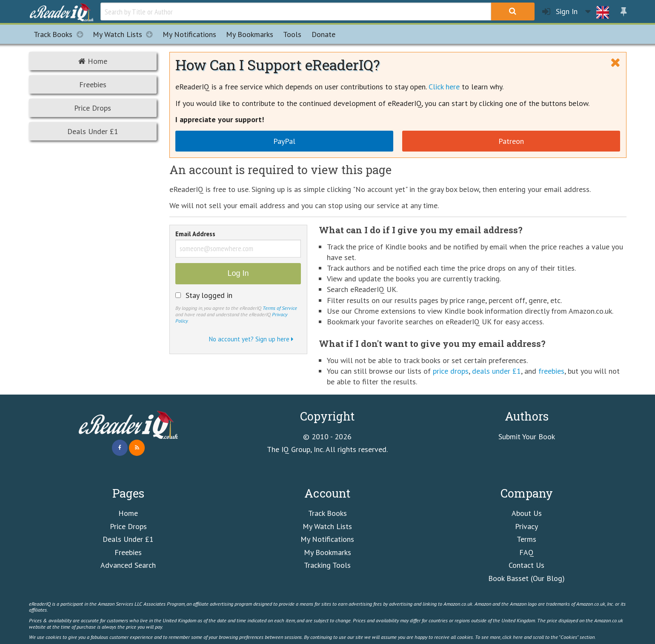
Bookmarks (250, 34)
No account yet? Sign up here (251, 339)
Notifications (189, 34)
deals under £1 (496, 371)
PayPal (284, 141)
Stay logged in (209, 295)
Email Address (195, 235)
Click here (444, 87)
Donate (323, 34)
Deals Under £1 (93, 131)
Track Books (61, 34)
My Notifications (327, 539)
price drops (451, 371)
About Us (527, 513)
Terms (526, 539)
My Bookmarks (327, 552)
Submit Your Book (527, 436)
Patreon (511, 141)
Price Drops (93, 108)
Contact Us (526, 565)
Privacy (526, 526)
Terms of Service (280, 308)
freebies (551, 371)
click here (512, 637)
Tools (292, 34)
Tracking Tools (327, 565)
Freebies (93, 84)
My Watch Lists (125, 34)
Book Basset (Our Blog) (526, 578)
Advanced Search (128, 565)
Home (93, 61)
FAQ (526, 552)
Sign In (560, 12)
